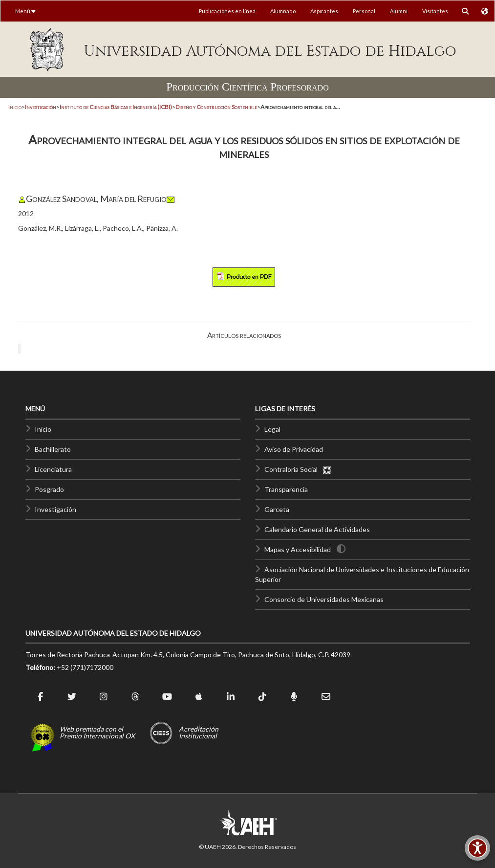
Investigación (55, 509)
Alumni (399, 11)
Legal (272, 429)
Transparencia (286, 489)
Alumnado (283, 11)
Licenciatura (53, 469)
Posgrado (49, 489)
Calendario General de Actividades (317, 529)
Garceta (277, 509)
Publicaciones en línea (227, 11)
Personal (364, 11)
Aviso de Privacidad (294, 449)
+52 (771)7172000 (85, 667)
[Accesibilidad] (477, 848)
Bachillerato (53, 449)
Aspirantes (324, 11)
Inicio (15, 107)
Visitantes (435, 11)
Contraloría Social (298, 469)
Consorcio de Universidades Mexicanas (324, 599)
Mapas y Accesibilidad (298, 549)
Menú (25, 11)
